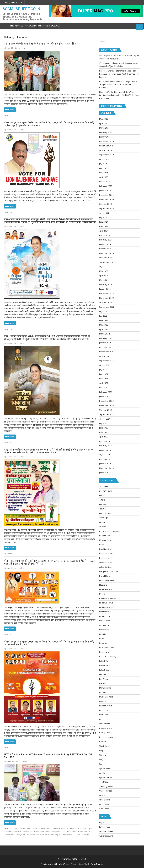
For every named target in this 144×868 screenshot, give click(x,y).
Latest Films (105, 665)
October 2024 (105, 204)
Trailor (63, 835)
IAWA (102, 639)
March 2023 (104, 280)
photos (32, 835)
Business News (106, 553)
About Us (19, 26)
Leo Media (104, 674)
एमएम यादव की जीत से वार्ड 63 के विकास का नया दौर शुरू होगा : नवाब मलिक (40, 44)
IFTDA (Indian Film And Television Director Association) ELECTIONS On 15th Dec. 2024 (48, 756)
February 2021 (106, 392)
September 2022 (107, 307)
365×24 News (105, 491)
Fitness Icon (105, 621)
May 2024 (104, 226)
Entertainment (106, 589)
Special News (105, 768)
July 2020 (103, 423)
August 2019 (105, 455)
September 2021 (107, 361)
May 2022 (104, 325)
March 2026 (104, 128)
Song (101, 759)
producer (43, 835)
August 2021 (105, 365)
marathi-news (83, 832)
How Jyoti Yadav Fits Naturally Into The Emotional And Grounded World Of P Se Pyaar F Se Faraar (119, 95)
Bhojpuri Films (32, 829)
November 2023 (106, 253)
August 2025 (105, 159)
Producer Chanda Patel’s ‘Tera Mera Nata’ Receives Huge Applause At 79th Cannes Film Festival (119, 74)
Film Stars (65, 829)
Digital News (105, 576)
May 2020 (104, 432)
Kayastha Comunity (108, 656)
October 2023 (105, 258)
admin (22, 48)
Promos (51, 835)
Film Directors (105, 616)
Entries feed (105, 827)
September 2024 (107, 208)
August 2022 (105, 311)
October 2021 (105, 356)
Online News (105, 724)
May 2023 (104, 271)
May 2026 (104, 119)
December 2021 (106, 347)
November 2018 (106, 468)
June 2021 (104, 374)
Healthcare (104, 630)
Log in (102, 822)
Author (102, 522)
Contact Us (43, 26)
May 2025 (104, 173)
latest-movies (56, 832)
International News (108, 647)
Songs (102, 764)
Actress (23, 829)
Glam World (104, 625)
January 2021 (105, 396)
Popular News (105, 728)
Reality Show (105, 733)
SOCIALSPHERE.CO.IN (21, 9)
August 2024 (105, 213)
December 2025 (106, 141)
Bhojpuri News (106, 540)
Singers (57, 835)
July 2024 (103, 217)
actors (17, 829)
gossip (92, 829)
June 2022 (104, 320)
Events (102, 594)
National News (106, 706)
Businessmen (105, 558)
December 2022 (106, 293)
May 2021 (104, 378)
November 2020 (106, 405)
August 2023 (105, 267)
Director (49, 829)
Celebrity (41, 829)
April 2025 (104, 177)
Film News (56, 829)
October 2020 (105, 410)
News (102, 719)
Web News (104, 804)
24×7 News (104, 486)
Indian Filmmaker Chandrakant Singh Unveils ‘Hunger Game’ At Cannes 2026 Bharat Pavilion (118, 84)
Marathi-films (72, 832)
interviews (26, 832)
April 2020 (104, 437)
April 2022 (104, 329)
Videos (102, 795)
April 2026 (104, 123)
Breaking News (106, 549)
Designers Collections (109, 571)
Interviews (104, 652)
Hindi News (17, 832)
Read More (10, 110)
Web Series (104, 809)
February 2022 (106, 338)
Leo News (104, 679)
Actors (102, 500)
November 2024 (106, 199)
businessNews (106, 562)
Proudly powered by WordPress (55, 864)
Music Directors (106, 697)
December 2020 (106, 401)
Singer (102, 750)
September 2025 (107, 155)
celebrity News (106, 567)
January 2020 (105, 450)
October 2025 (105, 150)
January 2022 (105, 343)
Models (102, 692)
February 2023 (106, 284)
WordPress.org (106, 836)
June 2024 (104, 222)
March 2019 (104, 459)
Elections (8, 116)
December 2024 (106, 195)
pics (37, 835)
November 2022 (106, 298)
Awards (103, 527)
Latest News (35, 832)
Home (11, 26)
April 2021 (104, 383)
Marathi (103, 683)
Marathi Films (105, 688)
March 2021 (104, 387)
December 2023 (106, 249)
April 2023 (104, 276)
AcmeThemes (97, 864)
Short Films (104, 746)
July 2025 (103, 164)
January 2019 (105, 464)
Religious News (106, 737)
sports (102, 773)
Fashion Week (105, 612)
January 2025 (105, 190)
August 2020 (105, 419)
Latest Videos (45, 832)
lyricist (64, 832)
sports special (105, 777)
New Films (25, 835)
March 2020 (104, 441)
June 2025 (104, 168)
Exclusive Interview (108, 598)
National (103, 701)
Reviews (103, 741)
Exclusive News (106, 603)
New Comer (104, 710)
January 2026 (105, 137)
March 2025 (104, 182)
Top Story (104, 782)
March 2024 (104, 235)
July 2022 (103, 316)
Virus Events (105, 800)
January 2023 (105, 289)
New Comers (16, 835)
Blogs (102, 545)
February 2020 (106, 446)
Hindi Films (8, 832)
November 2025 (106, 146)
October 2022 (105, 302)
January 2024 (105, 244)
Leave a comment (82, 835)
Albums (102, 509)
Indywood (104, 643)
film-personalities (75, 829)
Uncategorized (106, 791)
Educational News (107, 580)
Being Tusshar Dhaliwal (109, 531)
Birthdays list (31, 26)
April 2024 (104, 231)
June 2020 (104, 428)
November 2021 (106, 352)
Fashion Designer (107, 607)
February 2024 (106, 240)
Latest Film (104, 661)
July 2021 (103, 370)
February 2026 (106, 132)
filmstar (85, 829)
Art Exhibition (105, 513)
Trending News (106, 786)
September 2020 (107, 414)
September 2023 (107, 262)
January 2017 (105, 473)
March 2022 (104, 334)
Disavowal (54, 26)
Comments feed (106, 831)
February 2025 (106, 186)
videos (69, 835)
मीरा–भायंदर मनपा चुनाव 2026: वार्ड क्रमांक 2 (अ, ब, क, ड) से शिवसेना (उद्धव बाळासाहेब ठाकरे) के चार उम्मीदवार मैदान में (49, 643)
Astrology (103, 518)
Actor (102, 495)
